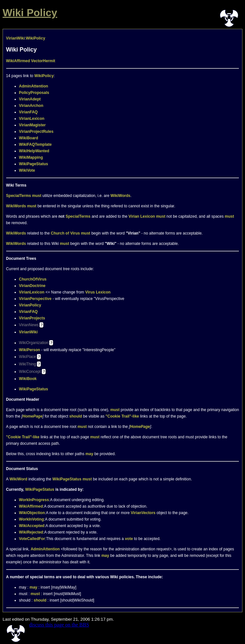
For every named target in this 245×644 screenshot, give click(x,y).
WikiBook (28, 379)
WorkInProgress (34, 500)
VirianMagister (32, 125)
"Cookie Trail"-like (122, 416)
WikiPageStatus (34, 164)
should (76, 416)
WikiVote (27, 170)
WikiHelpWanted (34, 151)
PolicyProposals (34, 93)
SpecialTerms (19, 196)
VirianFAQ (28, 112)
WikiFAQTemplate (35, 144)
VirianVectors (143, 513)
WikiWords (120, 196)
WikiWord (18, 479)
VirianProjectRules (36, 132)
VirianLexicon (32, 119)
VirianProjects (32, 318)
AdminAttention (34, 86)
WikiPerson (30, 350)
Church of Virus (65, 233)
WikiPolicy (36, 38)
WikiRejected (31, 532)
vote (129, 539)
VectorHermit (43, 61)
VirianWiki (16, 38)
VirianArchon (31, 106)
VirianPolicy (30, 305)
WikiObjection (32, 513)
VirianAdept (30, 99)
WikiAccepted (32, 526)
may (89, 454)
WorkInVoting (32, 519)
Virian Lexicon (142, 216)
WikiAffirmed (18, 61)
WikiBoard (29, 138)
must (37, 196)
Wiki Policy (30, 13)
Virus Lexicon (98, 292)
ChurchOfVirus (33, 279)
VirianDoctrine (32, 286)
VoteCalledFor (32, 539)
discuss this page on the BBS (59, 625)
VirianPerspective (35, 299)
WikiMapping (31, 157)
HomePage (32, 416)
